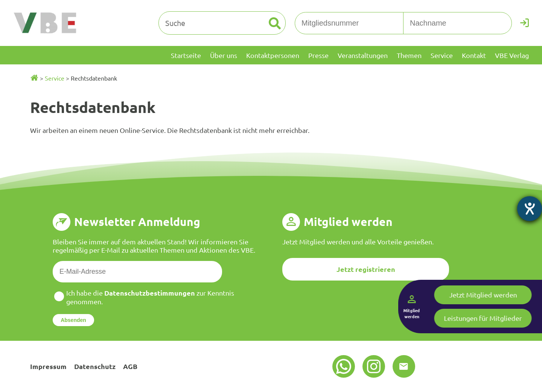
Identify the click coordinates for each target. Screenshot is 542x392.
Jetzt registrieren (366, 269)
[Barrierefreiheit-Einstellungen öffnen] (530, 209)
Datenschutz (95, 366)
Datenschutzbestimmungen (150, 293)
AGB (130, 366)
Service (55, 78)
